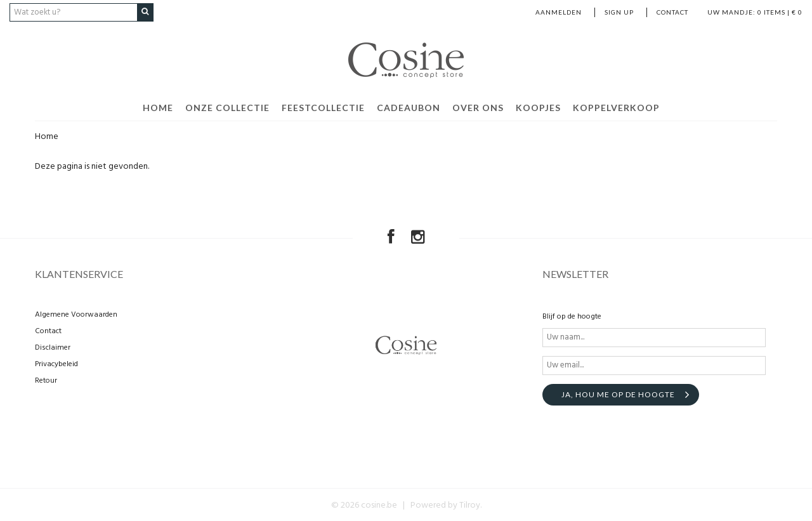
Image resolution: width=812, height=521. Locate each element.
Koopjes (538, 107)
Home (158, 107)
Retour (46, 379)
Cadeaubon (409, 107)
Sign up (619, 12)
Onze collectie (227, 107)
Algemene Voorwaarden (76, 313)
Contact (672, 12)
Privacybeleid (56, 363)
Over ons (478, 107)
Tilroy (470, 504)
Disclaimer (53, 346)
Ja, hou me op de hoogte (618, 393)
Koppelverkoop (616, 107)
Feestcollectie (323, 107)
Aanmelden (559, 12)
